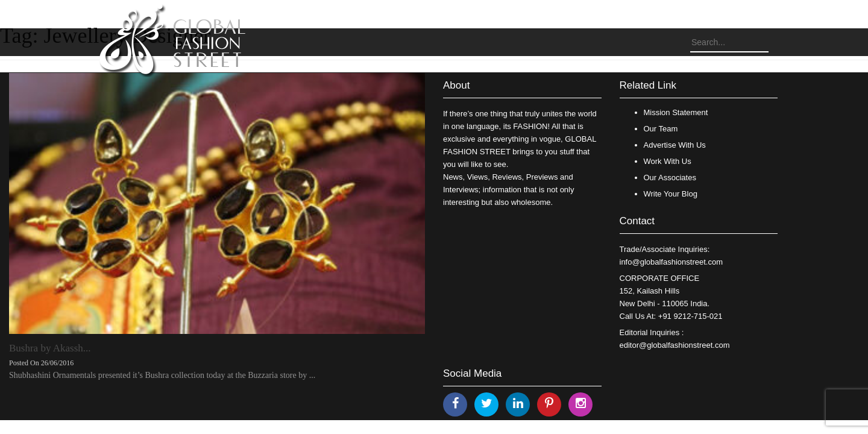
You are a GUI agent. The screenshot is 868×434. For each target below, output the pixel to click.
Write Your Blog (671, 194)
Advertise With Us (675, 145)
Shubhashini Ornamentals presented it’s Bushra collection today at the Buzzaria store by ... (162, 375)
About (456, 85)
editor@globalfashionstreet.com (675, 345)
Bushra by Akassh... (50, 348)
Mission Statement (676, 112)
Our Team (661, 129)
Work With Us (668, 161)
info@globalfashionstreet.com (671, 262)
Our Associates (670, 178)
